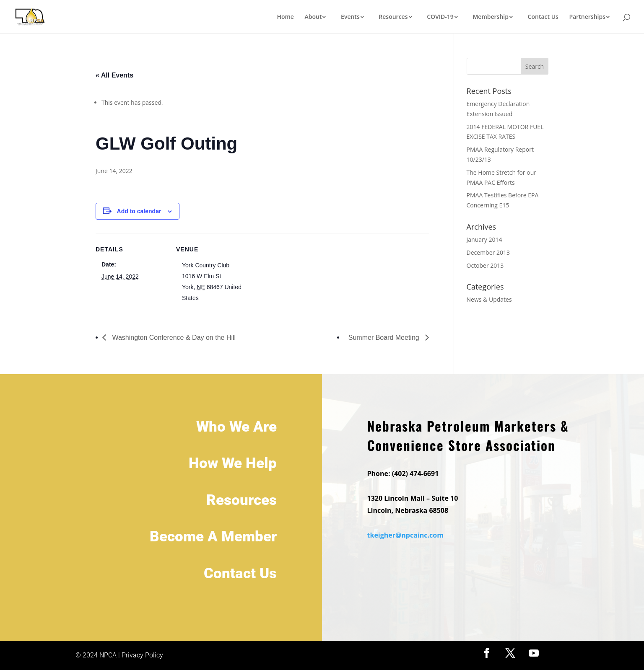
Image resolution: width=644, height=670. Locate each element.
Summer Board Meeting (385, 338)
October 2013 (485, 265)
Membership (490, 17)
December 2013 (488, 252)
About (313, 17)
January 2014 (484, 239)
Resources (393, 17)
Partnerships (587, 17)
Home (285, 17)
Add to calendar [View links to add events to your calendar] (139, 211)
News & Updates (489, 299)
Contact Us (543, 17)
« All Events (114, 75)
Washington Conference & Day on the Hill (173, 338)
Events (350, 17)
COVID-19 (440, 17)
